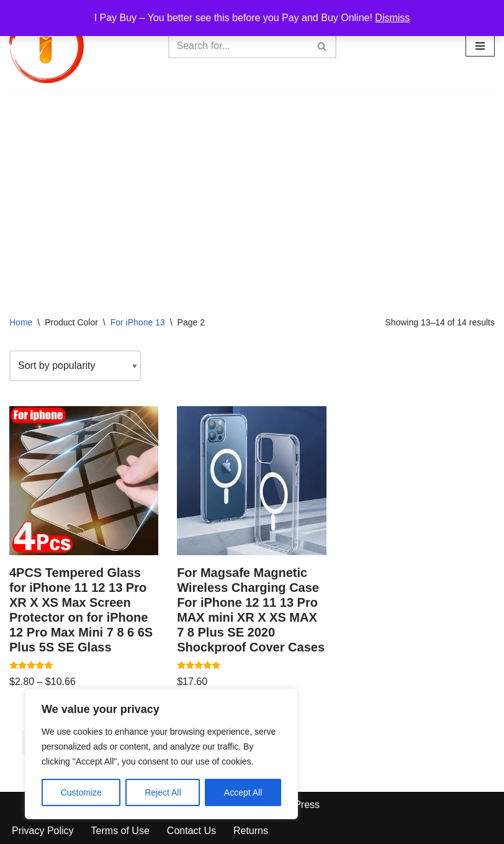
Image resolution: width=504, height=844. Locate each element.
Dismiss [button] (392, 18)
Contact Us (191, 831)
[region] (161, 754)
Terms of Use (120, 831)
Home (21, 322)
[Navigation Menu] (480, 46)
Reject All (163, 792)
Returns (251, 831)
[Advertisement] (252, 185)
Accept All (243, 792)
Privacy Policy (43, 831)
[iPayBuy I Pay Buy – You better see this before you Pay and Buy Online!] (47, 46)
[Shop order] (75, 366)
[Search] (238, 46)
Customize (81, 792)
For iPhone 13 (138, 322)
